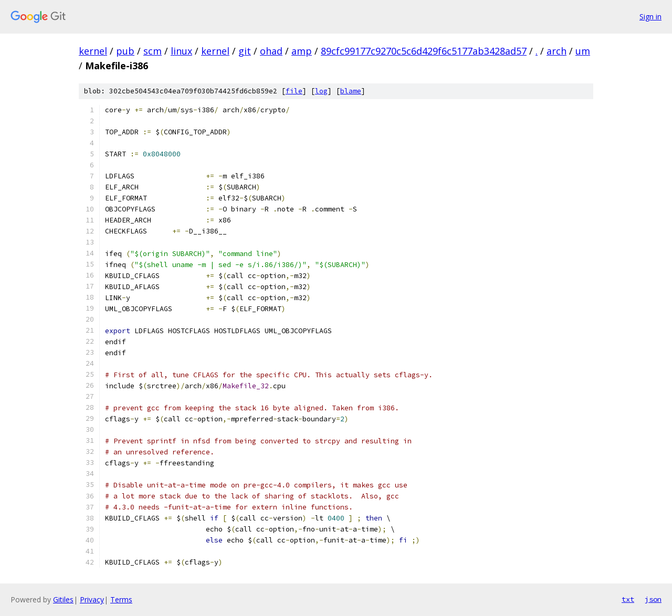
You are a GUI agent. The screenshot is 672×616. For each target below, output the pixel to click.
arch (556, 51)
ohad (271, 51)
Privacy (92, 599)
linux (181, 51)
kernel (93, 51)
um (583, 51)
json (653, 599)
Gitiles (63, 599)
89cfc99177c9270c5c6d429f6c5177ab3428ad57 (424, 51)
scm (153, 51)
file (294, 91)
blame (351, 91)
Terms (121, 599)
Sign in (650, 17)
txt (628, 599)
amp (302, 51)
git (245, 51)
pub (125, 51)
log (321, 91)
